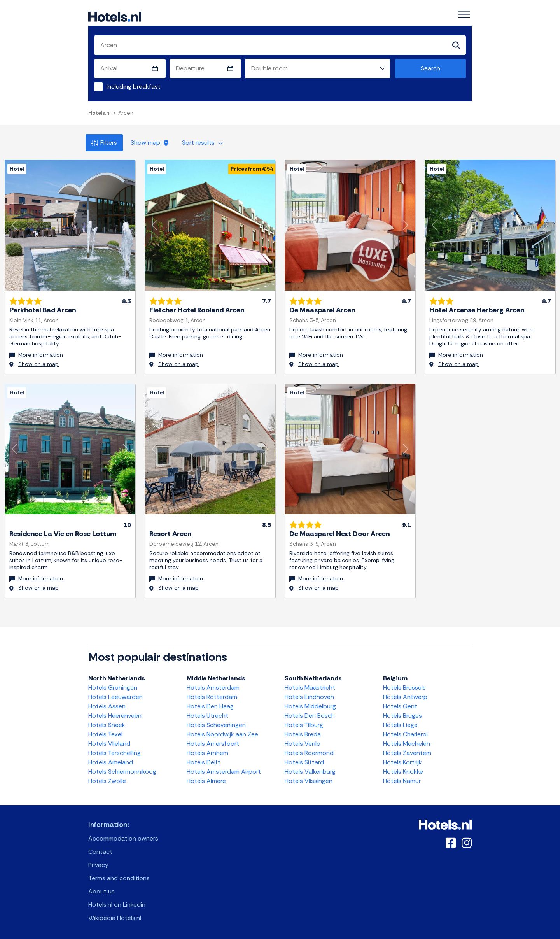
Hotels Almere (206, 780)
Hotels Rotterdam (212, 696)
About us (101, 890)
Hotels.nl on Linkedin (117, 903)
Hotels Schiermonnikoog (122, 770)
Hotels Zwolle (107, 780)
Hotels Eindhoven (309, 696)
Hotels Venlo (303, 742)
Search (430, 68)
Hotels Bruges (402, 714)
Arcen (126, 113)
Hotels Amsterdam (213, 686)
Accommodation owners (123, 837)
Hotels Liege (400, 724)
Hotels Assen (107, 705)
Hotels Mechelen (407, 742)
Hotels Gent (400, 705)
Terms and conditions (119, 877)
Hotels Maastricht (310, 686)
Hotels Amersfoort (213, 742)
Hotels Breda (303, 733)
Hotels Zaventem (407, 752)
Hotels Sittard (304, 761)
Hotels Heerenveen (115, 714)
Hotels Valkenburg (310, 770)
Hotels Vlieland (109, 742)
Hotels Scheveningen (216, 724)
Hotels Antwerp (405, 696)
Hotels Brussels (404, 686)
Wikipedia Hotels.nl (115, 917)
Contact (100, 851)
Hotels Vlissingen (309, 780)
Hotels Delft (204, 761)
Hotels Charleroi (405, 733)
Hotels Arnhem (207, 752)
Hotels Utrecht (207, 714)
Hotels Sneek (107, 724)
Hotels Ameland (111, 761)
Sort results (202, 143)
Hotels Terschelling (115, 752)
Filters (104, 143)
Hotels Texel (105, 733)
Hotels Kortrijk (402, 761)
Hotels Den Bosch (310, 714)
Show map (150, 143)
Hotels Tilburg (304, 724)
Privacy (98, 864)
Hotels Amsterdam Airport (224, 770)
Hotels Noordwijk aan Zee (222, 733)
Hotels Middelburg (310, 705)
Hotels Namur (402, 780)
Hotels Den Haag (210, 705)
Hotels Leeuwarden (115, 696)
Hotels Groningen (113, 686)
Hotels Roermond (309, 752)
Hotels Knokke (403, 770)
